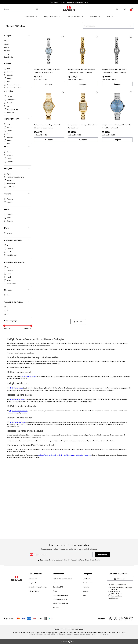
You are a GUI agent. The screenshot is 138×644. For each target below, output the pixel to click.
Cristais (7, 47)
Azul (8, 69)
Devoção (10, 103)
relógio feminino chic (16, 388)
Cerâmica (10, 249)
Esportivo (10, 162)
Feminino (10, 199)
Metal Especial (12, 255)
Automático (11, 183)
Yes (8, 295)
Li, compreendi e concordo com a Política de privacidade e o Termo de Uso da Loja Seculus (70, 560)
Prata (9, 82)
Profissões (10, 113)
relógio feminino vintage (17, 422)
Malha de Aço (11, 283)
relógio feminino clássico (17, 399)
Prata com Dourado (13, 85)
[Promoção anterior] (4, 2)
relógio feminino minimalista (18, 411)
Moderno (7, 51)
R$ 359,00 (7, 328)
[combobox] (23, 9)
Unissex (9, 202)
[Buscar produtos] (37, 9)
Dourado (10, 75)
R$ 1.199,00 (28, 328)
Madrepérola (11, 100)
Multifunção (11, 187)
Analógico (8, 54)
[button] (18, 36)
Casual (7, 44)
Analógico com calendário (15, 177)
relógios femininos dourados (48, 455)
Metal (9, 252)
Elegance (10, 221)
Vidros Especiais (12, 109)
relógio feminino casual (28, 376)
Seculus (9, 233)
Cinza (9, 134)
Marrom (9, 78)
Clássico (7, 41)
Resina (9, 280)
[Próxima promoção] (134, 2)
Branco (9, 127)
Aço (8, 245)
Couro (9, 274)
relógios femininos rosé (83, 455)
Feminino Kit (9, 57)
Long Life (10, 214)
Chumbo (10, 72)
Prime (9, 218)
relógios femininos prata (66, 455)
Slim (8, 106)
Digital (9, 174)
